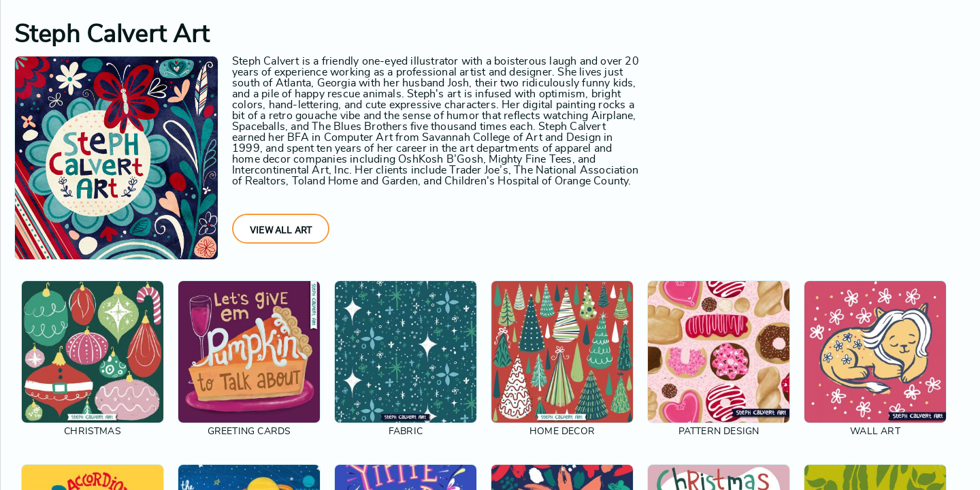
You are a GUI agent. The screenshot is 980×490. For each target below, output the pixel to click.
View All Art (281, 230)
